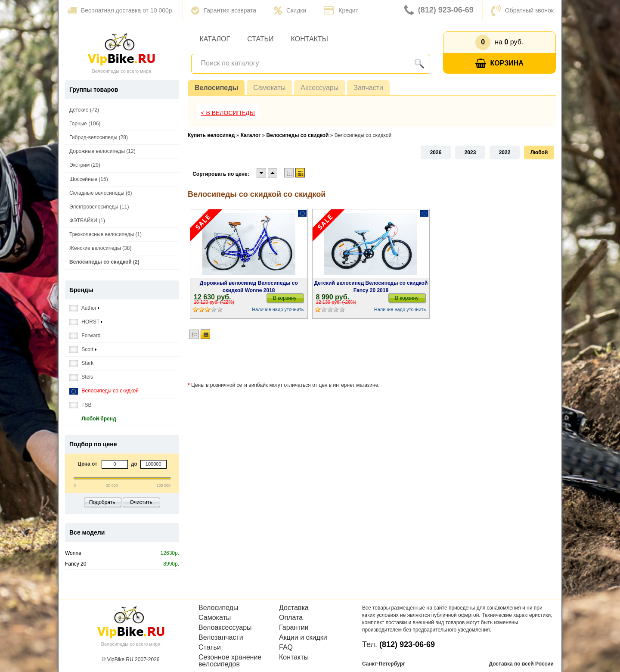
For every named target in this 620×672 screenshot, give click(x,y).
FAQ (286, 647)
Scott (83, 350)
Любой (539, 152)
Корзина (499, 64)
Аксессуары (319, 88)
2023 (470, 152)
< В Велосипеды (228, 113)
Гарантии (294, 628)
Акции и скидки (303, 638)
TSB (80, 405)
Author (84, 308)
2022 (505, 152)
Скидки (290, 10)
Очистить (141, 502)
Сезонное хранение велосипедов (230, 661)
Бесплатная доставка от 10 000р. (120, 10)
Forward (85, 336)
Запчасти (368, 88)
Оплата (291, 618)
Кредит (341, 10)
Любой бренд (93, 419)
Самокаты (269, 88)
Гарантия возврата (224, 10)
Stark (81, 363)
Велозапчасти (221, 638)
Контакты (310, 39)
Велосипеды (216, 88)
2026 (436, 152)
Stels (81, 377)
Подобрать (102, 502)
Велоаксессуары (225, 628)
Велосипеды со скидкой (104, 391)
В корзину (285, 298)
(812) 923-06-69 (439, 10)
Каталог (215, 39)
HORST (86, 322)
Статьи (260, 39)
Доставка (294, 608)
